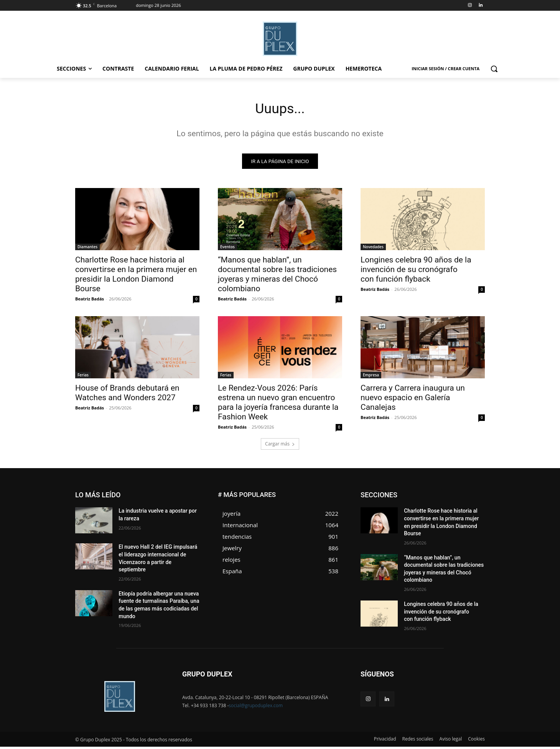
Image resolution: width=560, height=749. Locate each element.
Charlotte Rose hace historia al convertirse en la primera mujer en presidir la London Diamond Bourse (136, 276)
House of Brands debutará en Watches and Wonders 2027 (127, 395)
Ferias (83, 377)
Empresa (371, 377)
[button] (494, 69)
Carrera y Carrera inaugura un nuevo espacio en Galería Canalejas (413, 400)
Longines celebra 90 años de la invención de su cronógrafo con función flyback (416, 272)
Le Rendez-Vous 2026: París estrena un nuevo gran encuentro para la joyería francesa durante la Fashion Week (278, 405)
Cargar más (280, 446)
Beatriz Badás (90, 301)
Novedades (373, 249)
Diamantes (87, 249)
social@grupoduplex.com (256, 708)
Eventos (227, 249)
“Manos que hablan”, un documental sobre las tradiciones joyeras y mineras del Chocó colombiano (277, 276)
